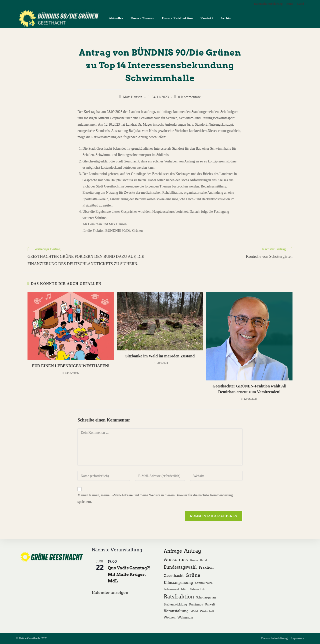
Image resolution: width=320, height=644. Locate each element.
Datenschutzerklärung (268, 4)
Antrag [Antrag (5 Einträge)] (192, 551)
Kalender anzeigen (110, 593)
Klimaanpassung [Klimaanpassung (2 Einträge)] (178, 583)
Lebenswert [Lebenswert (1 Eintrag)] (171, 589)
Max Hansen (133, 97)
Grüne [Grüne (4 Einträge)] (193, 575)
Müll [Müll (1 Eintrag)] (184, 589)
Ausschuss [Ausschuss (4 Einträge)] (176, 560)
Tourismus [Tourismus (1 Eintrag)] (196, 605)
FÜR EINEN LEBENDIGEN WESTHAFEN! (71, 366)
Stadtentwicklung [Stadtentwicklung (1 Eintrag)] (175, 605)
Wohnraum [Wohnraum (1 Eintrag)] (185, 618)
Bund (290, 4)
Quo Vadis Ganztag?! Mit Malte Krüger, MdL (129, 575)
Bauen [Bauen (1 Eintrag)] (194, 560)
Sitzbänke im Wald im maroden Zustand (160, 356)
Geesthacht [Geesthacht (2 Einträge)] (174, 576)
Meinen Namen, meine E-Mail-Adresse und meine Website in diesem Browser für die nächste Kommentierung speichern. (155, 498)
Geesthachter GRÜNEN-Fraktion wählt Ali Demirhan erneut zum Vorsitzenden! (249, 389)
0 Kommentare (190, 97)
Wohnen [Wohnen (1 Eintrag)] (170, 618)
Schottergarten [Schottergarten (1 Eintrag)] (206, 598)
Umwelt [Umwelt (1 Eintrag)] (210, 605)
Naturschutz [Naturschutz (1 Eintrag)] (197, 589)
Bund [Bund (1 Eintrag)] (203, 560)
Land (301, 4)
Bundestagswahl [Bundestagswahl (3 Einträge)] (180, 567)
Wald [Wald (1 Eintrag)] (194, 611)
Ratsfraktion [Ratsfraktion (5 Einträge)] (179, 597)
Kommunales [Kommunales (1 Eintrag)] (204, 583)
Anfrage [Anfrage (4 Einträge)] (173, 551)
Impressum (297, 638)
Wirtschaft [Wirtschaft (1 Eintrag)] (207, 611)
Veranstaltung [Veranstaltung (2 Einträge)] (176, 611)
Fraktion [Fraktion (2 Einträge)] (206, 567)
